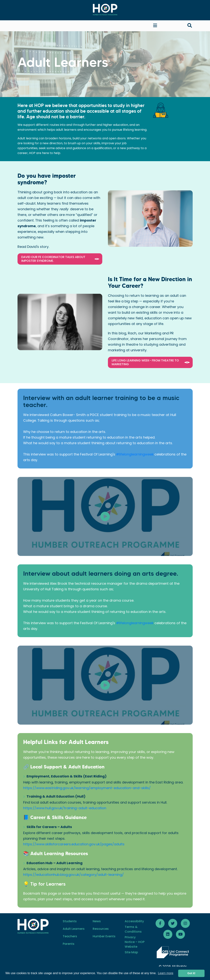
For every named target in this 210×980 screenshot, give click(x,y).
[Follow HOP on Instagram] (185, 923)
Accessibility (134, 921)
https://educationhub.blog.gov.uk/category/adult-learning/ (73, 875)
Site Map (131, 952)
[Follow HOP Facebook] (160, 923)
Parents (69, 944)
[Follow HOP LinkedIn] (168, 934)
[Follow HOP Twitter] (173, 923)
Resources (101, 929)
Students (70, 921)
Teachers (70, 936)
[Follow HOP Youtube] (180, 934)
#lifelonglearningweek (135, 454)
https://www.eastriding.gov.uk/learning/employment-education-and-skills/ (87, 788)
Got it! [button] (191, 973)
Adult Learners (74, 929)
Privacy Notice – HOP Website (135, 942)
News (97, 921)
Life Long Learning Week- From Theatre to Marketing (151, 362)
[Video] (105, 516)
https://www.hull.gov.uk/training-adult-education (65, 808)
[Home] (105, 9)
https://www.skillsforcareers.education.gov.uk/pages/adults (74, 844)
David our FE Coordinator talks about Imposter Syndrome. (61, 259)
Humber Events (104, 936)
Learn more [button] (166, 973)
